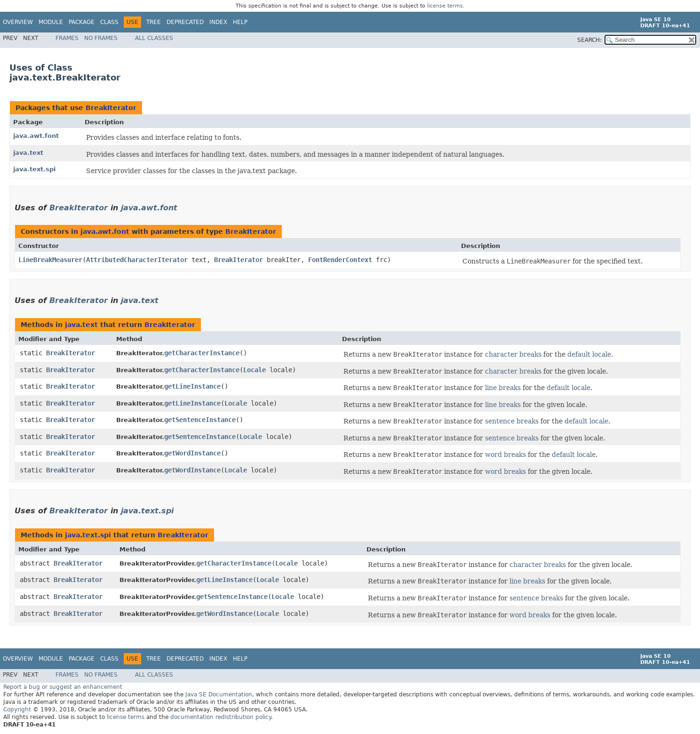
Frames (67, 38)
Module (51, 22)
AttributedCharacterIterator (137, 260)
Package (82, 22)
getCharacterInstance (202, 353)
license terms (445, 6)
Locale (255, 370)
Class (109, 22)
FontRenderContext (340, 260)
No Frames (101, 38)
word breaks (505, 455)
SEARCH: (589, 40)
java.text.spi (34, 169)
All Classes (154, 38)
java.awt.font (36, 136)
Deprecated (185, 22)
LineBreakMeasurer (50, 260)
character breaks (513, 354)
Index (218, 22)
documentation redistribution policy (221, 717)
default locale (589, 354)
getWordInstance (192, 453)
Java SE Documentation (219, 694)
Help (240, 22)
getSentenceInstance (200, 420)
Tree (154, 22)
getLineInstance (192, 386)
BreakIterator (111, 108)
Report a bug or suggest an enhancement (63, 687)
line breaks (503, 388)
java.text (28, 153)
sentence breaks (512, 421)
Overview (18, 22)
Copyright (17, 710)
